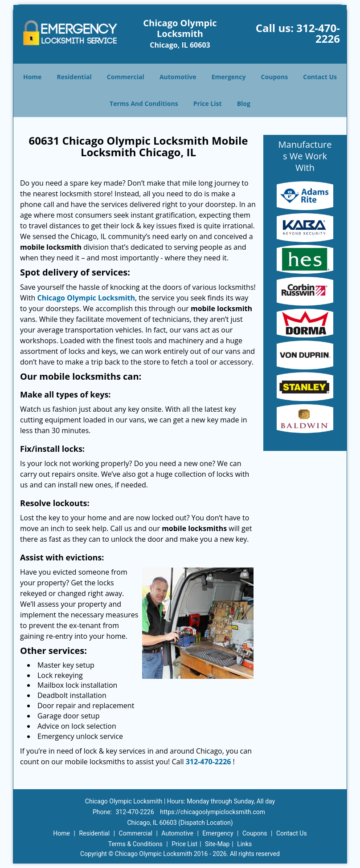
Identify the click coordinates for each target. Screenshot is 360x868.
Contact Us (320, 77)
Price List (208, 103)
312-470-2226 (318, 33)
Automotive (178, 77)
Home (32, 77)
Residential (74, 77)
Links (244, 844)
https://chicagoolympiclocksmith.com (213, 812)
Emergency (229, 77)
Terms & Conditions (135, 844)
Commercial (126, 77)
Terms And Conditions (144, 103)
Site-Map (217, 844)
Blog (244, 103)
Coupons (274, 77)
